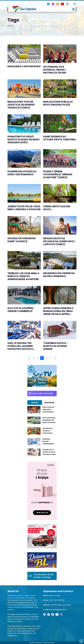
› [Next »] (55, 358)
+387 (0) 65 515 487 (57, 600)
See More (42, 383)
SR (74, 4)
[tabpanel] (42, 432)
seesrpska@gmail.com (58, 610)
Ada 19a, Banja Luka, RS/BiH (61, 605)
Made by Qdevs (49, 643)
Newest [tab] (35, 402)
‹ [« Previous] (29, 358)
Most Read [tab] (49, 402)
